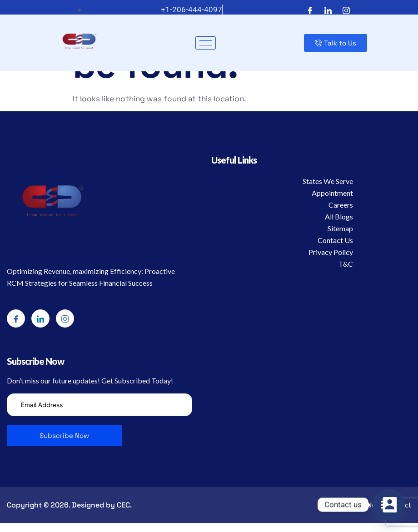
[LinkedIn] (328, 10)
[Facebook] (310, 10)
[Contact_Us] (389, 505)
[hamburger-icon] (206, 43)
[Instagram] (346, 10)
